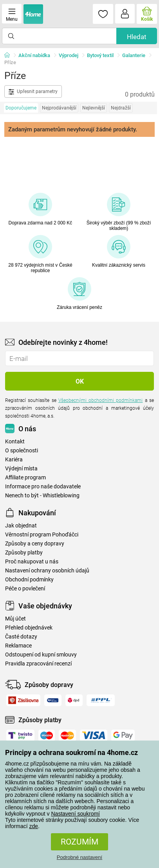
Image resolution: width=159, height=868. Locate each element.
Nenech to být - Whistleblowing (42, 496)
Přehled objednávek (29, 628)
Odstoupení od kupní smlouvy (41, 655)
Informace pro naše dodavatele (43, 487)
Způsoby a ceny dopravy (35, 544)
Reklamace (18, 646)
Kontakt (15, 442)
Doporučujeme (21, 108)
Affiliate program (25, 478)
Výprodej (69, 55)
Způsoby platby (24, 553)
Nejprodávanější (59, 108)
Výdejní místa (21, 469)
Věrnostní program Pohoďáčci (42, 535)
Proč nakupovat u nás (32, 562)
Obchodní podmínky (29, 580)
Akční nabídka (34, 55)
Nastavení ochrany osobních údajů (47, 571)
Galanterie (134, 55)
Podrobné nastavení (79, 857)
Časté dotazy (21, 637)
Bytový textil (100, 55)
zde (33, 826)
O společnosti (22, 451)
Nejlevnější (94, 108)
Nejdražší (121, 108)
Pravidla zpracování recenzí (38, 664)
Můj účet (15, 619)
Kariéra (14, 460)
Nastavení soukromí (76, 814)
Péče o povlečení (25, 589)
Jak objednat (21, 526)
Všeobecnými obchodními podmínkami (101, 400)
